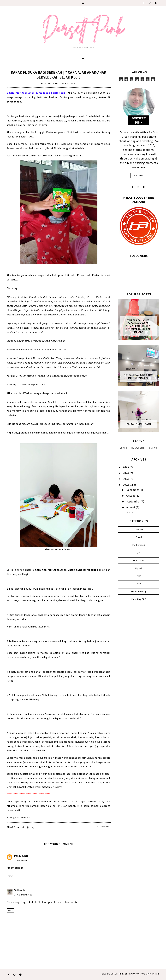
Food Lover (139, 560)
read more (139, 175)
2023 (126, 479)
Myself (139, 568)
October (132, 496)
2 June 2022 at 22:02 (23, 860)
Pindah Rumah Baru (139, 424)
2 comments (103, 827)
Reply (10, 876)
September (133, 501)
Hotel (139, 584)
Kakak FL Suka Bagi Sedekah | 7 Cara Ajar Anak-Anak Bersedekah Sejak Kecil (59, 75)
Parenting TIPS (139, 599)
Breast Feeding (139, 591)
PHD (139, 576)
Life (139, 553)
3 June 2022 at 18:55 (23, 895)
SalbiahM (20, 890)
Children (139, 530)
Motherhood (139, 545)
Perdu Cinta (21, 856)
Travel (139, 537)
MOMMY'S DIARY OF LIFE (147, 974)
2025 (126, 467)
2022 (126, 485)
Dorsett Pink (116, 974)
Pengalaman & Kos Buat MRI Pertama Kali (139, 376)
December (133, 490)
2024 (126, 473)
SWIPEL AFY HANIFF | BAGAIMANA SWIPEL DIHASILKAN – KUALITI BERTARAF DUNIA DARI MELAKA (139, 326)
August (131, 507)
